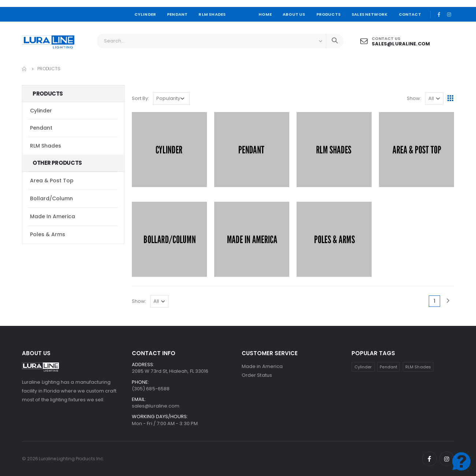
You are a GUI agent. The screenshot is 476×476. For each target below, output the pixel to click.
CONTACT (410, 14)
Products (49, 69)
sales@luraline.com (401, 44)
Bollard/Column (51, 198)
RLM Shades (46, 146)
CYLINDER (145, 14)
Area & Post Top (52, 181)
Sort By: (140, 98)
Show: (414, 98)
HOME (265, 14)
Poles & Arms (48, 234)
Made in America (53, 216)
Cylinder (41, 111)
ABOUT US (294, 14)
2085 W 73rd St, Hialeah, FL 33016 (170, 371)
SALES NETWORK (369, 14)
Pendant (41, 128)
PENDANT (177, 14)
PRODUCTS (329, 14)
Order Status (257, 375)
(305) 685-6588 (151, 389)
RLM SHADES (212, 14)
